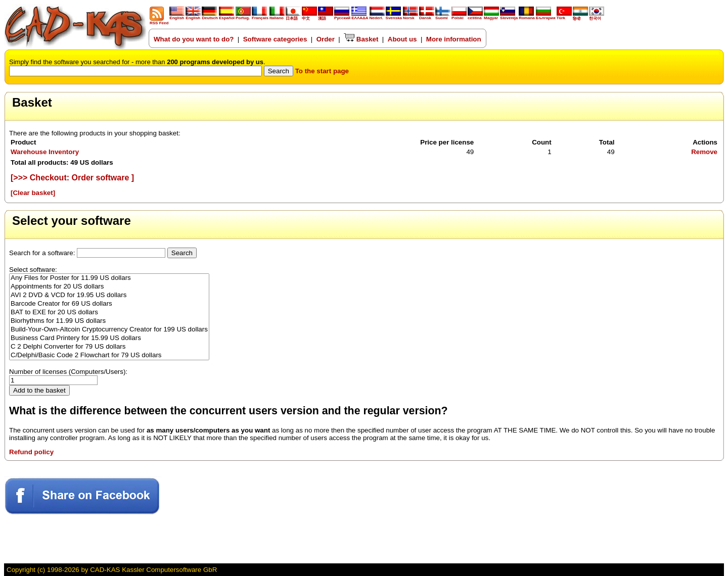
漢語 (326, 16)
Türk (564, 16)
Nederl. (377, 16)
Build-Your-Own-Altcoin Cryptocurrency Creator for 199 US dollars (109, 330)
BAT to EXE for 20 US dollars (109, 313)
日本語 (293, 16)
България (546, 16)
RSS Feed (159, 21)
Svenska (394, 16)
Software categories (275, 39)
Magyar (491, 16)
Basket (361, 39)
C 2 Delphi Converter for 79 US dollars (109, 347)
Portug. (243, 16)
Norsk (411, 16)
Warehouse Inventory (45, 152)
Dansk (427, 16)
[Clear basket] (33, 193)
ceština (475, 16)
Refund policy (31, 452)
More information (454, 39)
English (177, 16)
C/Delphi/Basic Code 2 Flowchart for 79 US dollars (109, 355)
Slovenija (509, 16)
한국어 (597, 16)
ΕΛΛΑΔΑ (360, 18)
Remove (704, 152)
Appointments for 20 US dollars (109, 287)
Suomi (443, 16)
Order (326, 39)
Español (227, 16)
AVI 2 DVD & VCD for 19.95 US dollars (109, 295)
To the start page (322, 71)
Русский (342, 18)
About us (402, 39)
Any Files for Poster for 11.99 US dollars (109, 278)
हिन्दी (580, 17)
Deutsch (210, 16)
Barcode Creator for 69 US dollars (109, 304)
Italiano (277, 16)
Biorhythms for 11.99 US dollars (109, 321)
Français (260, 16)
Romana (527, 16)
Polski (459, 16)
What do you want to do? (194, 39)
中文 (309, 16)
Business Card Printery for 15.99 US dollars (109, 338)
